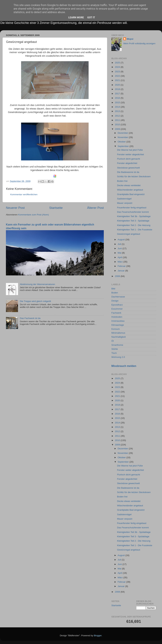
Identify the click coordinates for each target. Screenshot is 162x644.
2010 (118, 125)
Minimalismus (118, 333)
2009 (118, 129)
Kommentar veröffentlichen (24, 194)
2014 (118, 107)
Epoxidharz (117, 305)
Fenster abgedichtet (127, 163)
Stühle (115, 349)
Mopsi (130, 39)
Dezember (123, 133)
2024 (118, 67)
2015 (118, 102)
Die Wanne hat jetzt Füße (130, 150)
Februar (122, 266)
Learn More (76, 17)
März (120, 262)
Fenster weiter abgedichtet (131, 154)
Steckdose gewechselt (128, 168)
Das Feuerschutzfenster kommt (133, 212)
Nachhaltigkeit (119, 337)
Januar (121, 271)
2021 (118, 80)
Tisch (114, 353)
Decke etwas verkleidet (129, 185)
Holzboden (117, 317)
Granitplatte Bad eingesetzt (131, 194)
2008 (118, 276)
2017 (118, 94)
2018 (118, 89)
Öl (113, 341)
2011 (118, 120)
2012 (118, 116)
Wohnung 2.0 (118, 357)
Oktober (122, 142)
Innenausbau (118, 321)
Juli (120, 244)
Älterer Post (95, 208)
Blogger (98, 636)
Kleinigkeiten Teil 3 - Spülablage (133, 221)
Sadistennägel (124, 199)
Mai (120, 253)
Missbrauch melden (124, 366)
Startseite (56, 208)
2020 (118, 85)
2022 (118, 76)
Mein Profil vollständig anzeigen (139, 43)
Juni (120, 248)
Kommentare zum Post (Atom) (34, 215)
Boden (115, 293)
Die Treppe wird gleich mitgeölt (35, 301)
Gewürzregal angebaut (129, 234)
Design (115, 301)
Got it (91, 17)
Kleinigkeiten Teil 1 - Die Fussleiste (135, 230)
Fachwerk (116, 313)
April (120, 257)
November (123, 137)
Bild (113, 289)
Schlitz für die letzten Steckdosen (134, 176)
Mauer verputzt (125, 203)
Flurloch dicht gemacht (129, 159)
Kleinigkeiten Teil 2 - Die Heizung (134, 225)
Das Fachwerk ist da (30, 318)
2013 (118, 111)
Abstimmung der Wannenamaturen (37, 284)
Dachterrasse (118, 297)
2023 (118, 72)
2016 (118, 98)
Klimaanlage (118, 325)
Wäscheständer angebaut (130, 190)
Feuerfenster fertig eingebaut (132, 208)
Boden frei (122, 181)
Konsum (116, 329)
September (124, 146)
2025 (118, 63)
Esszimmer (117, 309)
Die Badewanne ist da (128, 172)
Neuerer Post (15, 208)
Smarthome (117, 345)
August (122, 240)
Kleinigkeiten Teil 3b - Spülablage (134, 216)
